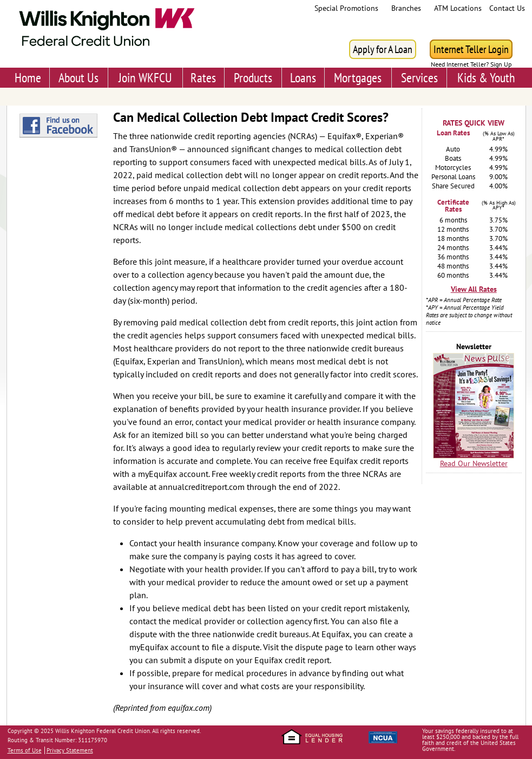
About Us (78, 78)
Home (28, 78)
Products (253, 78)
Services (419, 78)
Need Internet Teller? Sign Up (471, 64)
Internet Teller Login (471, 49)
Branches (406, 8)
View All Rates (474, 289)
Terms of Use (25, 750)
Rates (203, 78)
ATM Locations (458, 8)
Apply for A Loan (383, 49)
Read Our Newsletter (474, 463)
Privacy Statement (70, 750)
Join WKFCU (145, 78)
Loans (303, 78)
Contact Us (507, 8)
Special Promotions (346, 8)
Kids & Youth (486, 78)
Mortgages (358, 78)
